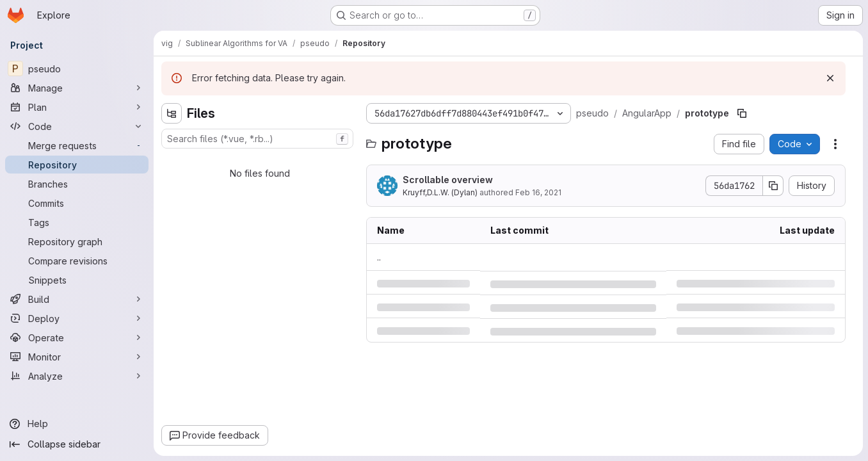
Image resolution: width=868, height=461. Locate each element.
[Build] (77, 299)
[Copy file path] (742, 113)
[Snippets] (77, 280)
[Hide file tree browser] (172, 113)
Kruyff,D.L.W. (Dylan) (440, 192)
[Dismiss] (830, 78)
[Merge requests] (77, 145)
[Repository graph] (77, 241)
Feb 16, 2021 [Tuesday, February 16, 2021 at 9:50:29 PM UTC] (538, 192)
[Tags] (77, 222)
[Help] (77, 424)
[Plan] (77, 107)
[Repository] (77, 165)
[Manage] (77, 88)
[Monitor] (77, 357)
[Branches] (77, 184)
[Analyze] (77, 376)
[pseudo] (77, 69)
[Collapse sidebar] (77, 444)
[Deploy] (77, 318)
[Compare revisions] (77, 261)
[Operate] (77, 337)
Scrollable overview (448, 180)
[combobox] (257, 139)
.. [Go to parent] (379, 257)
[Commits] (77, 203)
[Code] (77, 126)
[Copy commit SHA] (773, 186)
